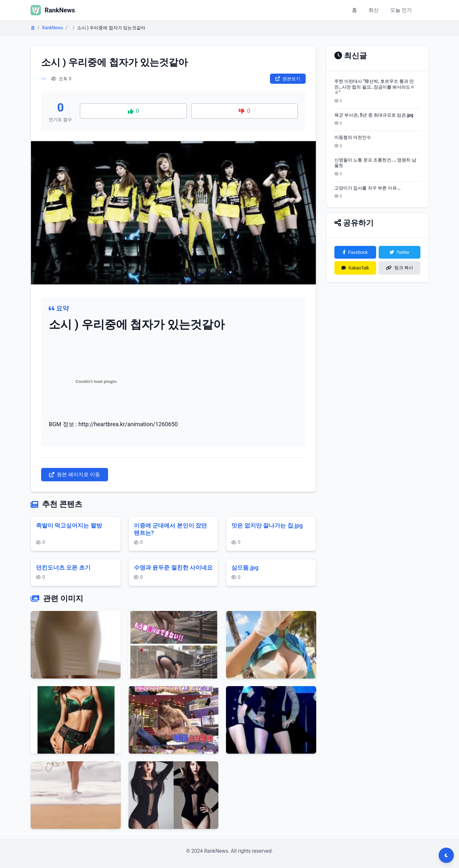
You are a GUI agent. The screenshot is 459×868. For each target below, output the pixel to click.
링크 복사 (400, 268)
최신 (374, 10)
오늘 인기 (401, 10)
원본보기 (288, 79)
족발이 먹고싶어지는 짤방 (69, 525)
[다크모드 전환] (446, 855)
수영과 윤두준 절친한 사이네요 (173, 567)
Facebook (355, 252)
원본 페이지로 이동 (75, 474)
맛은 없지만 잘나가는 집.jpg (267, 525)
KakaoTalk (355, 268)
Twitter (400, 252)
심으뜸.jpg (245, 567)
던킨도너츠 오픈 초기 (63, 567)
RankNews (53, 28)
